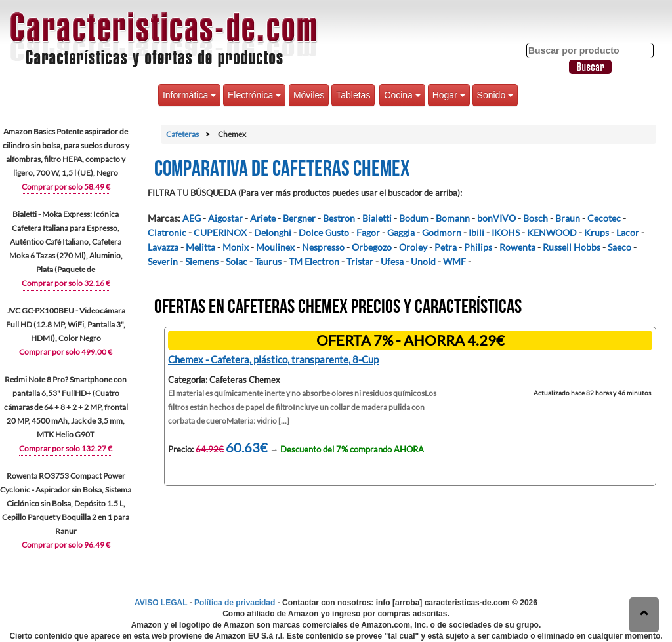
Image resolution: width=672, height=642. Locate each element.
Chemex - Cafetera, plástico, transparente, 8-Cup (273, 359)
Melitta (200, 247)
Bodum (414, 218)
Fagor (368, 232)
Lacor (628, 232)
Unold (423, 261)
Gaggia (401, 232)
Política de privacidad (235, 603)
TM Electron (314, 261)
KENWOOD (552, 232)
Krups (597, 232)
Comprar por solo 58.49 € (66, 187)
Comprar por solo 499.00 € (66, 352)
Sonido (495, 95)
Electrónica (254, 95)
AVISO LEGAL (161, 603)
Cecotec (604, 218)
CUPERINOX (220, 232)
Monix (236, 247)
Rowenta (517, 247)
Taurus (268, 261)
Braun (568, 218)
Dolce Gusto (324, 232)
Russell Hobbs (572, 247)
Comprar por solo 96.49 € (66, 545)
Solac (237, 261)
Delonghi (273, 232)
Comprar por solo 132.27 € (66, 448)
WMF (454, 261)
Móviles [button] (309, 95)
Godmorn (442, 232)
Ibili (476, 232)
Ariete (263, 218)
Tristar (360, 261)
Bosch (535, 218)
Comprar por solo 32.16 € (66, 283)
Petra (446, 247)
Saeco (619, 247)
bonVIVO (496, 218)
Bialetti (377, 218)
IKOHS (506, 232)
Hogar (449, 95)
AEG (192, 218)
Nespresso (323, 247)
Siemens (202, 261)
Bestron (339, 218)
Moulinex (275, 247)
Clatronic (167, 232)
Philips (478, 247)
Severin (163, 261)
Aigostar (225, 218)
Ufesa (392, 261)
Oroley (413, 247)
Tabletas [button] (353, 95)
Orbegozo (372, 247)
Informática (189, 95)
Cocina (402, 95)
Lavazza (163, 247)
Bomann (453, 218)
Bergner (299, 218)
